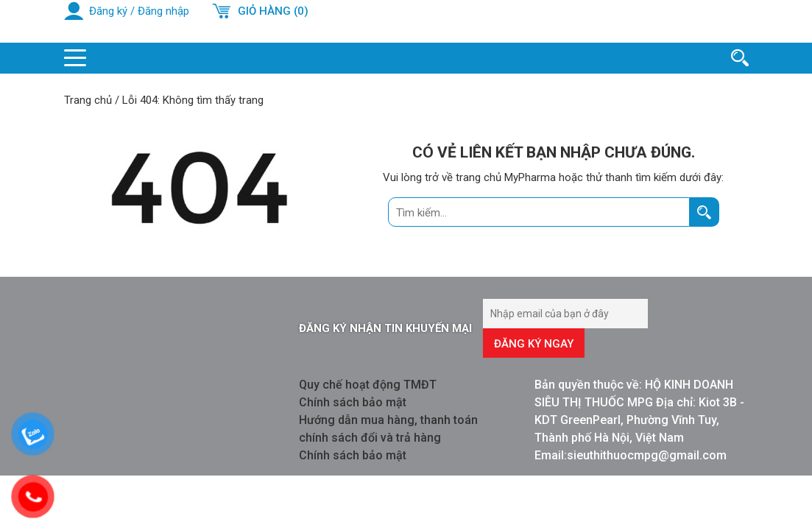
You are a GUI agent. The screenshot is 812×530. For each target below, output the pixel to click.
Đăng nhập (163, 11)
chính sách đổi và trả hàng (370, 438)
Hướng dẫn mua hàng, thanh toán (388, 420)
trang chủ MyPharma (506, 177)
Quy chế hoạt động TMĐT (368, 385)
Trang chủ (88, 100)
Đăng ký (108, 11)
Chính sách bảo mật (353, 402)
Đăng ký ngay (534, 344)
